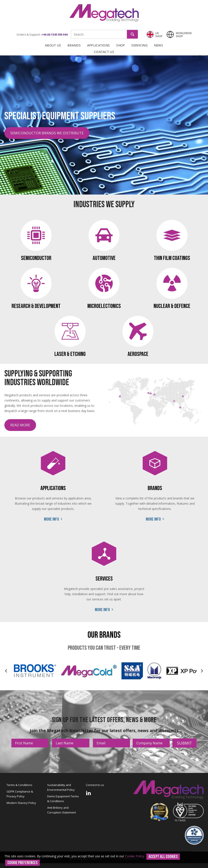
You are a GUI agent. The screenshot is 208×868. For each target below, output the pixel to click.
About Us (53, 45)
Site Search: (71, 30)
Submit (185, 743)
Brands (74, 45)
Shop (120, 45)
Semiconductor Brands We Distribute (47, 133)
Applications (98, 45)
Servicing (139, 45)
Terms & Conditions (19, 785)
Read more (20, 425)
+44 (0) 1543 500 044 (54, 34)
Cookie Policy (134, 856)
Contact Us (104, 52)
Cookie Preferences (23, 863)
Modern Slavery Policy (21, 803)
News (159, 45)
